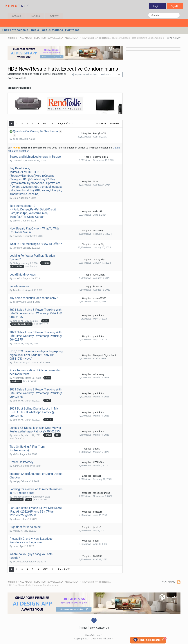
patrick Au (18, 321)
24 (119, 75)
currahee (17, 466)
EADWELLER (19, 562)
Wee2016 (18, 531)
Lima (15, 198)
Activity (54, 16)
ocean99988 (19, 302)
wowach (17, 236)
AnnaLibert (99, 275)
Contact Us (103, 628)
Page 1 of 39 (66, 123)
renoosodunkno (21, 497)
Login (157, 6)
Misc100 (17, 248)
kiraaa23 (17, 278)
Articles (17, 16)
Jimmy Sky (99, 244)
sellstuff (17, 221)
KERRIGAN (99, 462)
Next (45, 123)
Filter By (101, 123)
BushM (97, 449)
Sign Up (175, 6)
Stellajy (16, 263)
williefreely (18, 378)
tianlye (16, 481)
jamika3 (97, 527)
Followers (106, 75)
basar (16, 546)
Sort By (115, 123)
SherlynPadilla (100, 157)
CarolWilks (18, 160)
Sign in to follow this (86, 75)
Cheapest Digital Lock (24, 363)
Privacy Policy (87, 628)
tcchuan (97, 476)
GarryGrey (98, 231)
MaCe (16, 454)
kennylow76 (99, 133)
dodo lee (17, 139)
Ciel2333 (98, 556)
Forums (35, 16)
